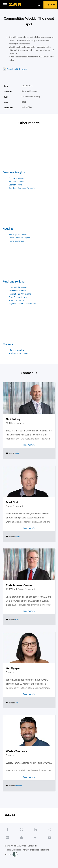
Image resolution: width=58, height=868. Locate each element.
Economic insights (14, 172)
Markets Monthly (17, 350)
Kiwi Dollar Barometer (19, 353)
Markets (8, 344)
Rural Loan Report (17, 300)
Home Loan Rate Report (19, 238)
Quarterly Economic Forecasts (22, 188)
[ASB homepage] (15, 5)
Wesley (18, 786)
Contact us (32, 846)
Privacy (25, 850)
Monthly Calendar (17, 182)
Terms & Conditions (13, 850)
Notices (8, 854)
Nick (17, 454)
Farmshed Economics (18, 291)
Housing (8, 229)
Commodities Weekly (18, 287)
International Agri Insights (20, 294)
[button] (5, 5)
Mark (17, 537)
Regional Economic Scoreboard (23, 304)
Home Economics (17, 241)
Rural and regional (14, 282)
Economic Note (16, 185)
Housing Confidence (18, 234)
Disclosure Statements (40, 850)
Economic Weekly (17, 178)
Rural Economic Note (18, 297)
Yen (17, 703)
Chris (17, 620)
